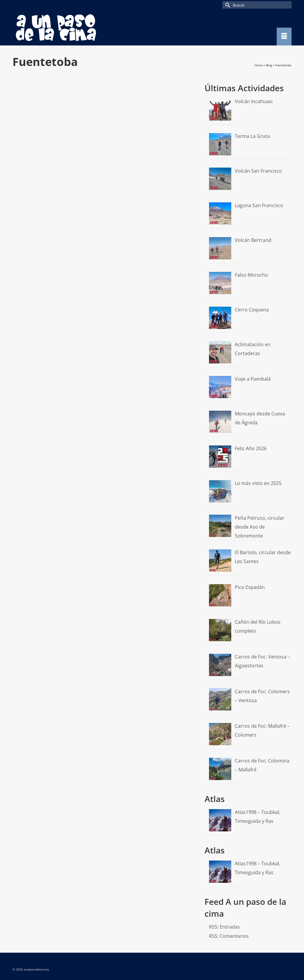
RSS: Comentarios (229, 936)
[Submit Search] (227, 5)
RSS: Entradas (224, 927)
